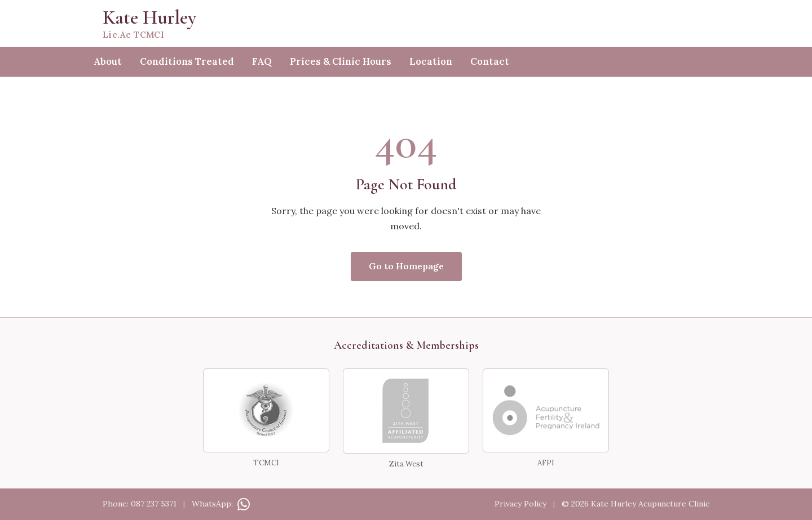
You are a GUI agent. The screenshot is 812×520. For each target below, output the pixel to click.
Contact (490, 61)
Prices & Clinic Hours (341, 61)
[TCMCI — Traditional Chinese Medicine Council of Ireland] (266, 410)
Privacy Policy (520, 504)
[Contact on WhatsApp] (242, 504)
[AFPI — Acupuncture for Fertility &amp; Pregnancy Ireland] (546, 410)
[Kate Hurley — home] (406, 23)
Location (431, 61)
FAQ (262, 61)
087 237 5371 (154, 504)
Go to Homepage (406, 266)
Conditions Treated (187, 61)
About (108, 61)
